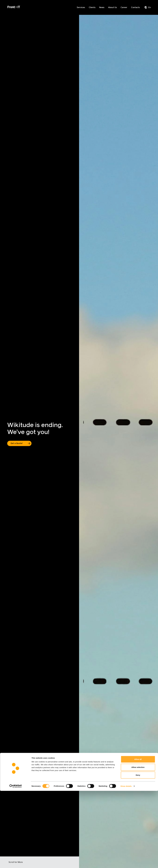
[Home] (14, 7)
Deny (138, 852)
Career (124, 7)
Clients (92, 7)
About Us (112, 7)
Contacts (135, 7)
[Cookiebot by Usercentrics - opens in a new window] (16, 863)
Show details (126, 863)
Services (81, 7)
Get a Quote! (17, 443)
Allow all (138, 836)
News (102, 7)
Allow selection (138, 844)
